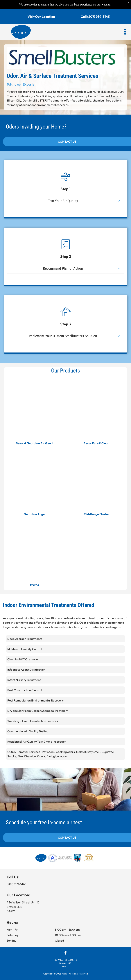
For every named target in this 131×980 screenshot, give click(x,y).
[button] (125, 23)
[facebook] (65, 953)
